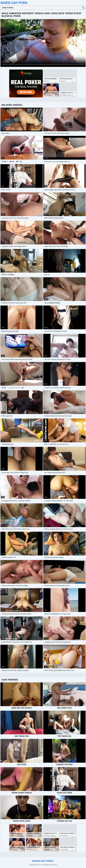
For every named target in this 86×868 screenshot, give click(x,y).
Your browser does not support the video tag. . (43, 43)
